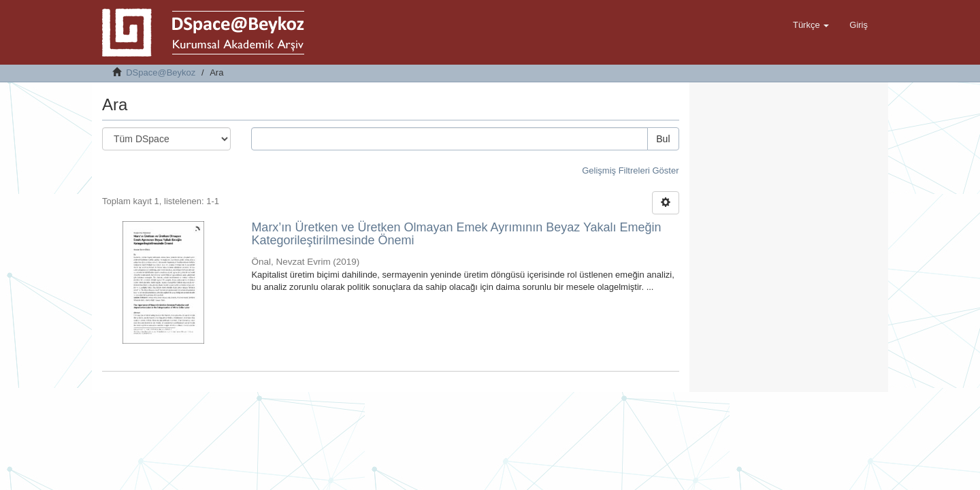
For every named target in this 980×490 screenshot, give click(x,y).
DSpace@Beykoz (161, 72)
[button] (811, 25)
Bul (663, 139)
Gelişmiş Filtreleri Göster (630, 170)
